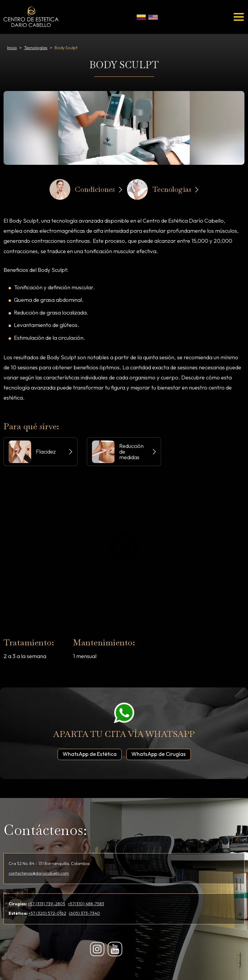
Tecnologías (36, 48)
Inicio (12, 48)
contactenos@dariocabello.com (39, 873)
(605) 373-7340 (84, 913)
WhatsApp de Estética (92, 754)
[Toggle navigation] (239, 17)
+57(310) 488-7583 (86, 904)
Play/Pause (124, 546)
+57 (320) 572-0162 (47, 913)
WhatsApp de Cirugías (161, 754)
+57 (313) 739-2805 (47, 904)
